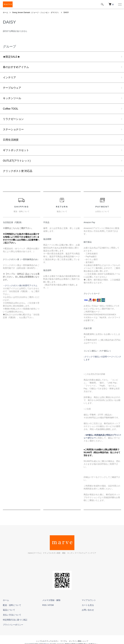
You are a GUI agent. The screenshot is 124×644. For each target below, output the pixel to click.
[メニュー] (120, 4)
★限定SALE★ (11, 57)
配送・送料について (12, 605)
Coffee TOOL (11, 109)
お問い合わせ (88, 610)
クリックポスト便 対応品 (18, 171)
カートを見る (88, 605)
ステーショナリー (13, 129)
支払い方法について (12, 615)
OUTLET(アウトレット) (17, 161)
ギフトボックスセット (16, 150)
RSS (44, 605)
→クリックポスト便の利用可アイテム (20, 285)
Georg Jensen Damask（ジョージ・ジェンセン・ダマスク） (36, 12)
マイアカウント (89, 600)
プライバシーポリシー (13, 625)
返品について (9, 610)
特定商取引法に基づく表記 (15, 620)
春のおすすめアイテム (16, 67)
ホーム (5, 12)
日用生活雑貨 (11, 140)
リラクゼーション (13, 119)
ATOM (51, 605)
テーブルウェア (12, 88)
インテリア (9, 78)
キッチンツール (12, 98)
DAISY (66, 12)
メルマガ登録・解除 (51, 600)
